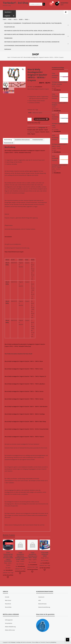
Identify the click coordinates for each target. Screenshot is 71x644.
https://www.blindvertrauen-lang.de (14, 252)
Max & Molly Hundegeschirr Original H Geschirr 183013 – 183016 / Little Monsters (26, 406)
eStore (37, 642)
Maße (30, 113)
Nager (21, 19)
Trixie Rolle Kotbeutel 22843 (45, 554)
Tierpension (8, 49)
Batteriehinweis (42, 604)
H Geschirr (43, 132)
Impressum (41, 597)
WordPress (54, 642)
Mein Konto (8, 600)
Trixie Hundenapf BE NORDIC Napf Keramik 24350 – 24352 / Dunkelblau (8, 557)
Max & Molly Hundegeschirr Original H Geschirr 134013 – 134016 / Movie (24, 361)
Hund (10, 19)
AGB (39, 600)
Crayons (37, 132)
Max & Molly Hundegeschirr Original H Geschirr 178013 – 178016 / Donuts (24, 391)
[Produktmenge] (30, 119)
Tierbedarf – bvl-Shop (16, 3)
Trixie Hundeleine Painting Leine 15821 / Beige (33, 555)
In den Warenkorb (40, 119)
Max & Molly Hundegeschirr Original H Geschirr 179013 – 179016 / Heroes (24, 399)
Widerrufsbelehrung (10, 627)
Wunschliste (8, 607)
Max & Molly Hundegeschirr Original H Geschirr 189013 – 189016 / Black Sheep (25, 421)
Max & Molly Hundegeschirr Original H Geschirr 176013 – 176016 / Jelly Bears (25, 384)
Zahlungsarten (9, 620)
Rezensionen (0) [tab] (9, 143)
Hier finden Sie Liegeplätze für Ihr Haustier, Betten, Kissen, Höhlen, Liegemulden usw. (29, 31)
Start (4, 19)
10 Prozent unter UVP (17, 57)
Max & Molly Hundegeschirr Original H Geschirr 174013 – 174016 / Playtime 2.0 (25, 376)
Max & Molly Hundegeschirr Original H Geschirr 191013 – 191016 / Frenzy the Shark (27, 429)
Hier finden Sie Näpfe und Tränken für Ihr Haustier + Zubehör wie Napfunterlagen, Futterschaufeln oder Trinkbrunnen (34, 36)
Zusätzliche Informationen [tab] (22, 140)
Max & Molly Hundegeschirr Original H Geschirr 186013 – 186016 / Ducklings (25, 414)
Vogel (26, 19)
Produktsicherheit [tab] (38, 140)
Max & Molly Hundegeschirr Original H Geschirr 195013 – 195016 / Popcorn (24, 437)
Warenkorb (8, 604)
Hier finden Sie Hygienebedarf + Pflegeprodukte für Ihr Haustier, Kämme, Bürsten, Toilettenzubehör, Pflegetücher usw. (33, 25)
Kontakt (7, 597)
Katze (15, 19)
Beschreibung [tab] (8, 140)
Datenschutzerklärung (44, 607)
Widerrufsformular (10, 630)
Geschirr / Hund (43, 130)
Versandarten (8, 237)
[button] (23, 69)
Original (33, 134)
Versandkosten (39, 87)
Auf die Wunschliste (34, 123)
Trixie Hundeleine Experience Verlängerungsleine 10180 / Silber (21, 556)
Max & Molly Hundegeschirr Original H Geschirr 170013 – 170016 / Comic (24, 369)
